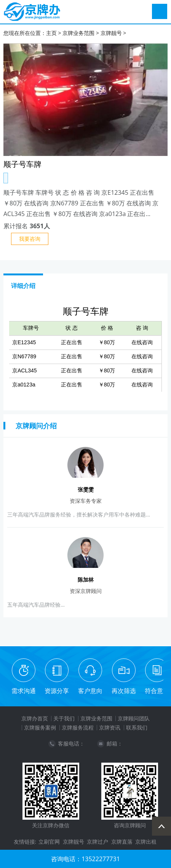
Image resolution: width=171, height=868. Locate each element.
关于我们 (64, 718)
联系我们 (137, 727)
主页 (51, 33)
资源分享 (57, 691)
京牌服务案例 (40, 727)
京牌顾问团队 (134, 718)
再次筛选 (124, 691)
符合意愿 (157, 691)
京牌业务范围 (78, 33)
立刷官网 (49, 842)
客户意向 (90, 691)
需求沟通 (24, 691)
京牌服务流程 (78, 727)
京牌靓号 (111, 33)
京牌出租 (146, 842)
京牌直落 (122, 842)
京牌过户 (97, 842)
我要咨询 (30, 239)
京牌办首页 (35, 718)
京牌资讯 (110, 727)
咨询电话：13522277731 (85, 859)
